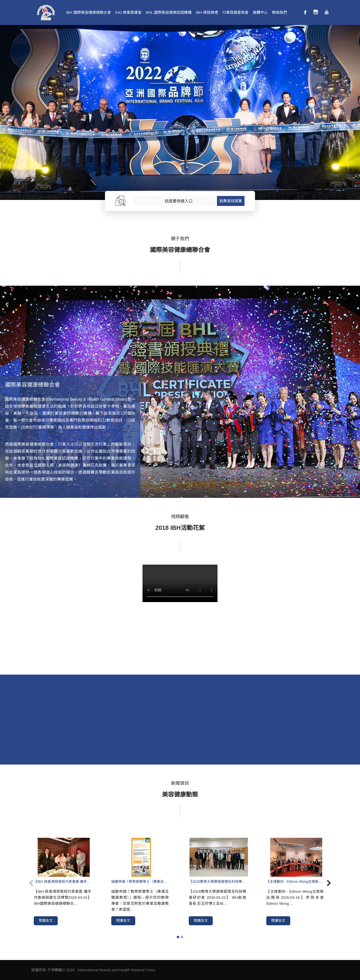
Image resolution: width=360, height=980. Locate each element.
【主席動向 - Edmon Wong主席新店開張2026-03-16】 (295, 882)
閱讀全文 (46, 921)
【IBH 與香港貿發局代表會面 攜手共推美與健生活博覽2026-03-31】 (62, 882)
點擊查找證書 (231, 201)
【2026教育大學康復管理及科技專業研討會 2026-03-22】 (217, 882)
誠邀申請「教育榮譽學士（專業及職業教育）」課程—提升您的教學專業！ (140, 882)
